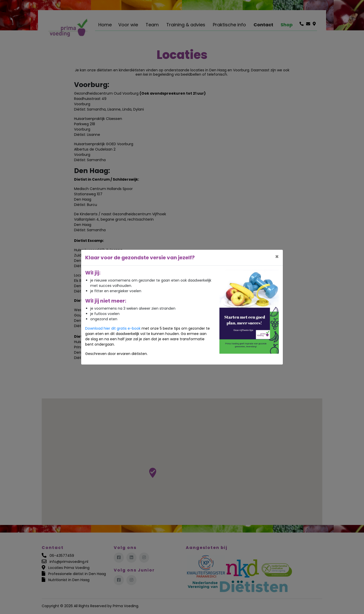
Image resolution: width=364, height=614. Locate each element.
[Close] (277, 257)
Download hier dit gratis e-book (113, 328)
